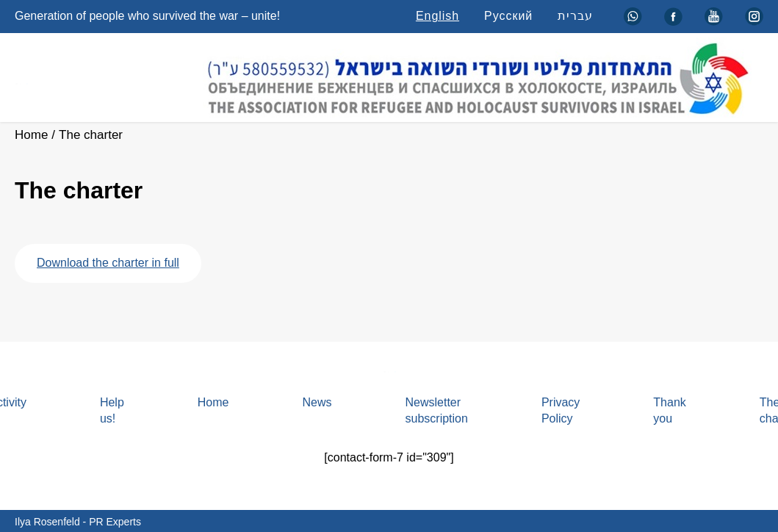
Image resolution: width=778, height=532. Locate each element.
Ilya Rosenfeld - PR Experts (78, 522)
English (437, 16)
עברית (575, 16)
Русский (508, 16)
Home (31, 135)
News (317, 402)
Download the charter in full (108, 263)
